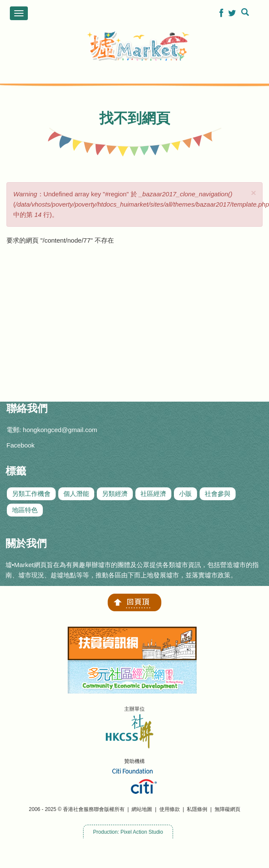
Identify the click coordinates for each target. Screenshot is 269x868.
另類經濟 (115, 494)
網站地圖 (142, 809)
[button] (221, 13)
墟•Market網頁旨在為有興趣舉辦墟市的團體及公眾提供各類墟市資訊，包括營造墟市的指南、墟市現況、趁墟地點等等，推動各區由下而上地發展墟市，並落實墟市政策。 (132, 570)
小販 (185, 494)
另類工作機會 (31, 494)
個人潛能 (76, 494)
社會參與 (218, 494)
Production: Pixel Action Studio (128, 832)
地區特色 (25, 510)
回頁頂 (134, 602)
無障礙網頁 (227, 809)
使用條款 (170, 809)
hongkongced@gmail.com (60, 430)
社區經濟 (153, 494)
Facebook (21, 445)
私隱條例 (197, 809)
